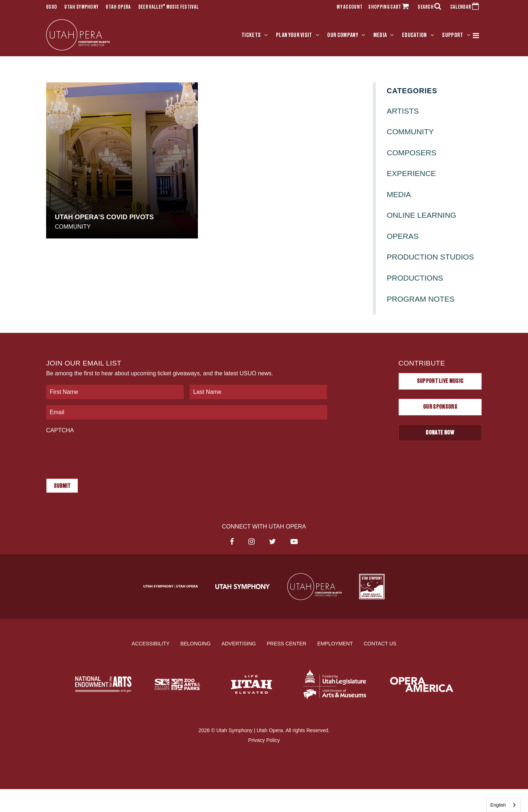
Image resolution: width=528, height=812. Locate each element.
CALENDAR (466, 7)
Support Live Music (440, 381)
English (498, 805)
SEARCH (431, 7)
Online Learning (421, 215)
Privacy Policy (264, 740)
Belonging (196, 644)
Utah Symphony (81, 7)
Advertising (239, 644)
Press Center (287, 644)
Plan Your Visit (294, 35)
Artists (403, 111)
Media (380, 35)
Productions (415, 278)
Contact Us (380, 644)
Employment (335, 644)
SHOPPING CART (390, 7)
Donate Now (440, 433)
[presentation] (101, 453)
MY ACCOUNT (350, 7)
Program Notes (421, 299)
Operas (403, 236)
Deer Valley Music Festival (169, 7)
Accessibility (151, 644)
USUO (52, 7)
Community (73, 227)
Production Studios (430, 257)
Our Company (343, 35)
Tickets (251, 35)
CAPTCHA (60, 430)
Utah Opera (118, 7)
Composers (412, 153)
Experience (411, 173)
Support (452, 35)
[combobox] (503, 805)
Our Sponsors (440, 407)
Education (415, 35)
